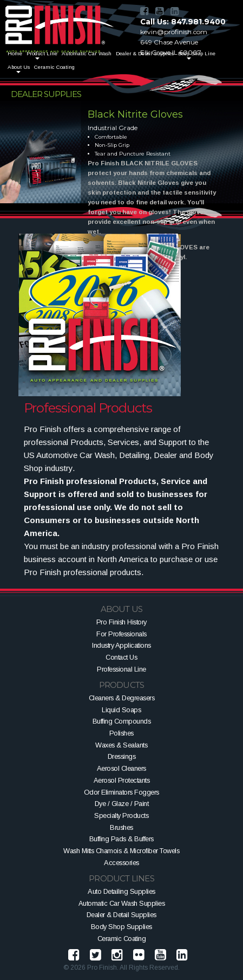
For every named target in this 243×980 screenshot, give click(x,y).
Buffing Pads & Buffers (122, 839)
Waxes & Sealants (121, 745)
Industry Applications (122, 645)
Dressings (122, 756)
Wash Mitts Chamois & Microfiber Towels (121, 851)
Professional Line (122, 669)
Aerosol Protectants (122, 780)
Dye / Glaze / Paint (122, 804)
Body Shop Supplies (122, 927)
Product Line (42, 53)
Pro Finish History (122, 622)
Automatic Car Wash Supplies (122, 903)
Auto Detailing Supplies (122, 891)
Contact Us (121, 657)
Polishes (122, 733)
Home (15, 53)
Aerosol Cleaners (122, 768)
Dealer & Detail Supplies (122, 915)
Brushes (122, 827)
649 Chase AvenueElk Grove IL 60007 (171, 47)
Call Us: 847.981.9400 (183, 22)
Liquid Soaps (121, 710)
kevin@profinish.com (174, 32)
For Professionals (122, 634)
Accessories (122, 863)
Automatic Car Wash (87, 53)
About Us (19, 67)
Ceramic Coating (54, 67)
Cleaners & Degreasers (122, 698)
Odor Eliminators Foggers (122, 792)
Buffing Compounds (122, 721)
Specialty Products (121, 815)
